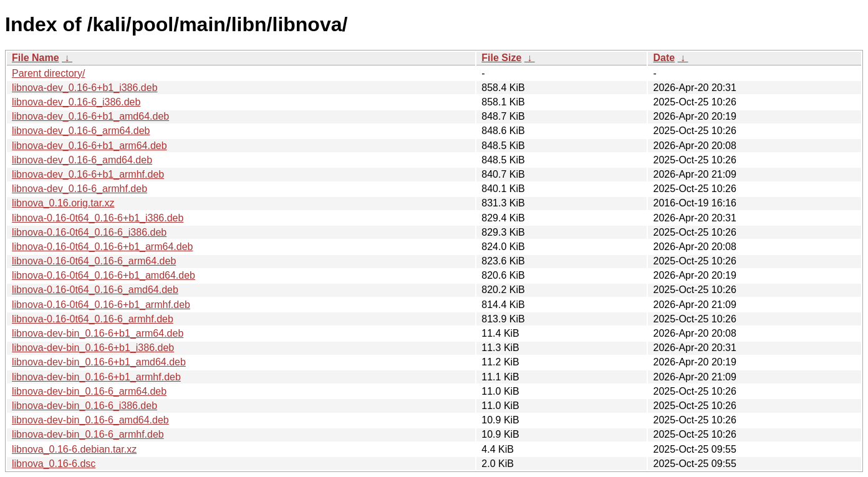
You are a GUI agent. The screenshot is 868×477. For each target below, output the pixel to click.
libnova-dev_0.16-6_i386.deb (76, 102)
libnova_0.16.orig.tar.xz (63, 203)
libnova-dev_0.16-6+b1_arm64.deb (89, 146)
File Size (501, 58)
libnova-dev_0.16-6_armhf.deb (80, 189)
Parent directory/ (48, 73)
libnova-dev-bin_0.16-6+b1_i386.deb (93, 348)
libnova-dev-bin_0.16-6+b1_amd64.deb (99, 362)
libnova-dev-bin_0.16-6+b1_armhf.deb (96, 377)
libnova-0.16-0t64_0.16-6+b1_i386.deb (98, 218)
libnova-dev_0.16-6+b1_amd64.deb (90, 116)
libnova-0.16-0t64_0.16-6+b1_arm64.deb (102, 247)
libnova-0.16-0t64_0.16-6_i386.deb (89, 232)
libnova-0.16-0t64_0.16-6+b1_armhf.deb (101, 305)
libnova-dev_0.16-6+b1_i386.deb (85, 88)
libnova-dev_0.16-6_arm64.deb (81, 131)
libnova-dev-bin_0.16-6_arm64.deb (89, 391)
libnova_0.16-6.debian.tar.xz (74, 449)
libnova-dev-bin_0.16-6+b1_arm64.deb (98, 333)
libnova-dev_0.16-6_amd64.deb (82, 160)
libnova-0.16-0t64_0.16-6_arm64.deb (94, 261)
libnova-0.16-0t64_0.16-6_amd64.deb (95, 290)
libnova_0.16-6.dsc (54, 464)
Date (664, 58)
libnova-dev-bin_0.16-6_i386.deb (84, 406)
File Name (36, 58)
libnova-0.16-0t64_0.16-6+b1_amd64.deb (104, 275)
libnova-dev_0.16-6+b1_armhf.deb (88, 174)
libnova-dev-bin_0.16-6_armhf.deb (88, 434)
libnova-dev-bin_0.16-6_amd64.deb (90, 420)
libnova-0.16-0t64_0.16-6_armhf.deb (93, 319)
